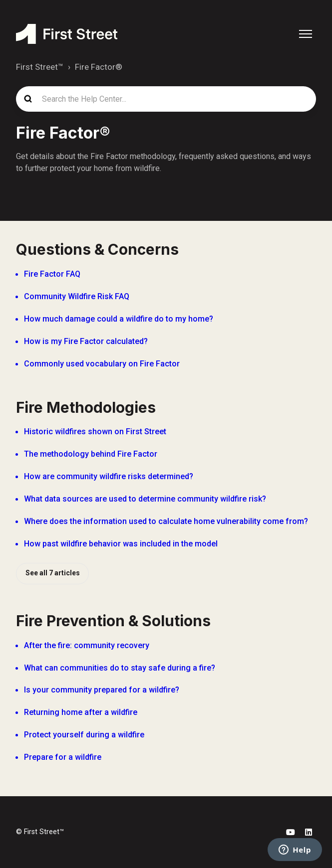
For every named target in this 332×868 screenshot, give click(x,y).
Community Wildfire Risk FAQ (77, 296)
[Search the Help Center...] (166, 99)
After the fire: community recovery (87, 645)
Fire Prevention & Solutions (113, 621)
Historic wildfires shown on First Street (95, 432)
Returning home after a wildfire (81, 712)
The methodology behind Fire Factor (91, 454)
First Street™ (40, 67)
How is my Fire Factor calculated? (86, 341)
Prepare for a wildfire (63, 757)
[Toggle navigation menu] (306, 34)
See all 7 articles (53, 573)
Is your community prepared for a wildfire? (102, 690)
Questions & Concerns (97, 249)
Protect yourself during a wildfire (84, 735)
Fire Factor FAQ (52, 274)
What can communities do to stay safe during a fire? (120, 668)
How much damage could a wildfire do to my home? (119, 319)
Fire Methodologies (86, 407)
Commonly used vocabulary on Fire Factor (102, 364)
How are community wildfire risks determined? (109, 476)
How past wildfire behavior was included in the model (121, 544)
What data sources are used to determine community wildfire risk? (145, 499)
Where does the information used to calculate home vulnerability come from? (166, 521)
